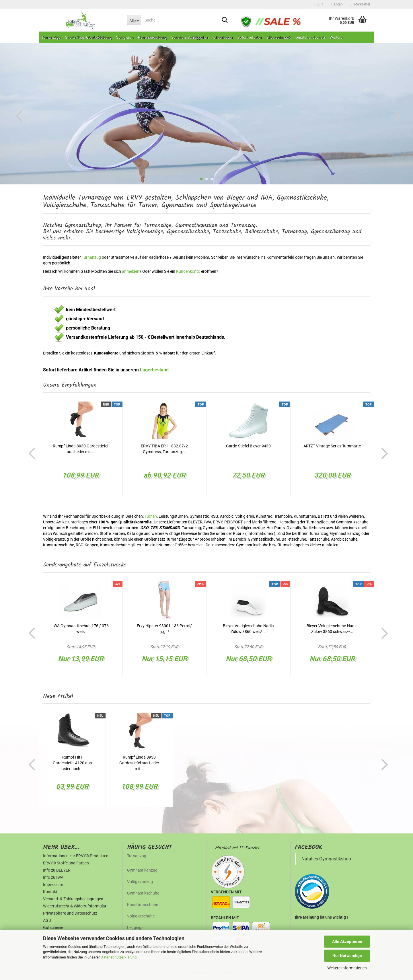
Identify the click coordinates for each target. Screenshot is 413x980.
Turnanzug (92, 257)
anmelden (131, 271)
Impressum (53, 884)
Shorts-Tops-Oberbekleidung (88, 37)
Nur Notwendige (347, 956)
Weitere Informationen (347, 968)
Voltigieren (125, 37)
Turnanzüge (51, 37)
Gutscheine (53, 928)
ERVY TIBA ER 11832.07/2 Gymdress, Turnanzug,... (164, 449)
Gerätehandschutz (310, 37)
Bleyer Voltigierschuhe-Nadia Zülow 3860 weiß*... (248, 629)
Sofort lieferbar (250, 37)
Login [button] (337, 4)
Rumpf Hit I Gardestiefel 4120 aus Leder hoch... (72, 763)
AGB (47, 920)
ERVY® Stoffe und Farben (66, 863)
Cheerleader (223, 37)
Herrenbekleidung (152, 37)
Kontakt (50, 892)
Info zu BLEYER (57, 870)
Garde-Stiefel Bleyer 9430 (248, 446)
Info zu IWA (53, 877)
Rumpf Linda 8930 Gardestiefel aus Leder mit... (80, 449)
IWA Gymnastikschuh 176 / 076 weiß (81, 629)
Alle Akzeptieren (347, 942)
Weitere (336, 37)
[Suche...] (134, 20)
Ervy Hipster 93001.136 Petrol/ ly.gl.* (164, 629)
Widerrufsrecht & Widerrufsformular (75, 906)
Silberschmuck (279, 37)
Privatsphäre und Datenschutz (70, 913)
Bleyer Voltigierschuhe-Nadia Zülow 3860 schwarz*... (332, 629)
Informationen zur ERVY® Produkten (76, 856)
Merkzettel (361, 4)
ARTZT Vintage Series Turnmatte (332, 446)
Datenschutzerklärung (119, 957)
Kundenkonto (188, 271)
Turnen (151, 516)
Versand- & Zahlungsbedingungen (73, 899)
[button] (318, 4)
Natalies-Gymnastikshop (326, 859)
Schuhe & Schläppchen (190, 37)
